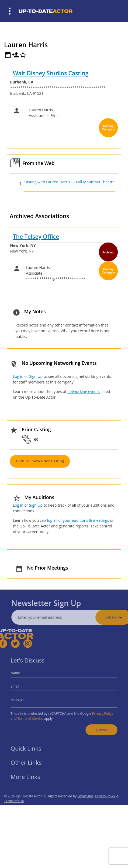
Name (21, 676)
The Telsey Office (36, 237)
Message (23, 699)
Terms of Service (35, 716)
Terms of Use (14, 808)
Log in (18, 376)
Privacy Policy (98, 711)
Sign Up (36, 376)
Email (21, 687)
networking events (84, 391)
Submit (97, 725)
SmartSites (85, 804)
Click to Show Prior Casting (40, 461)
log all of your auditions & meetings (78, 520)
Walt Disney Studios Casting (51, 73)
